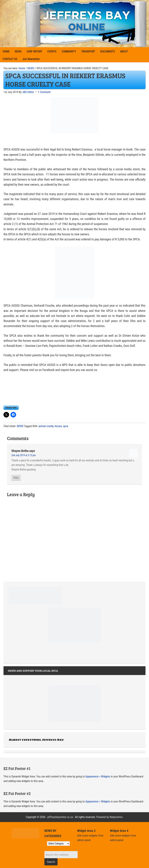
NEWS (20, 426)
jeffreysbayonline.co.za (60, 817)
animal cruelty (46, 426)
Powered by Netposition (109, 817)
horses (58, 426)
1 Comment (44, 92)
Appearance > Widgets (98, 776)
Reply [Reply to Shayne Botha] (16, 478)
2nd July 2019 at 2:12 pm (24, 455)
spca (66, 426)
